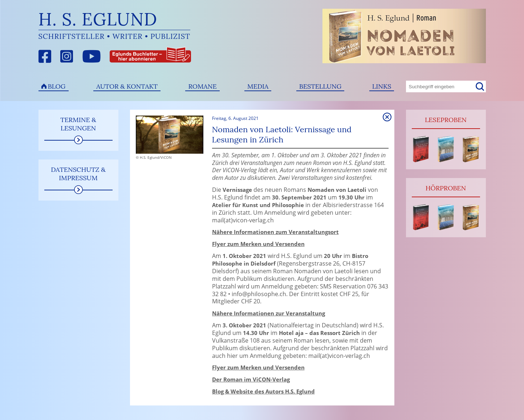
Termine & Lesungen (78, 124)
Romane (202, 86)
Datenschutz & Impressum (78, 174)
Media (258, 86)
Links (382, 86)
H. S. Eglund (98, 19)
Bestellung (320, 86)
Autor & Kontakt (127, 86)
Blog (57, 86)
